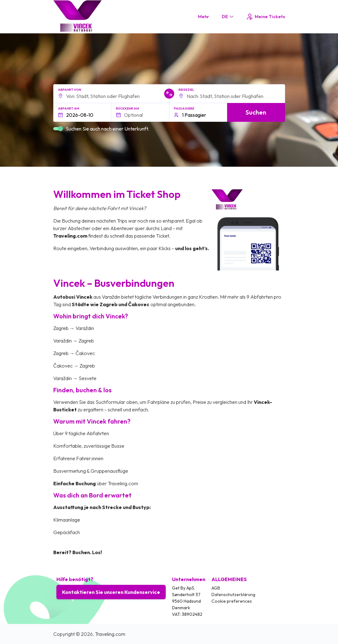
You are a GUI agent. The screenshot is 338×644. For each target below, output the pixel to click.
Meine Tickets (265, 17)
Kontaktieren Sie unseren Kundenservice (111, 592)
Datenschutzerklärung (233, 595)
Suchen (256, 112)
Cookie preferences (232, 601)
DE (228, 16)
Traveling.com (110, 634)
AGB (216, 588)
